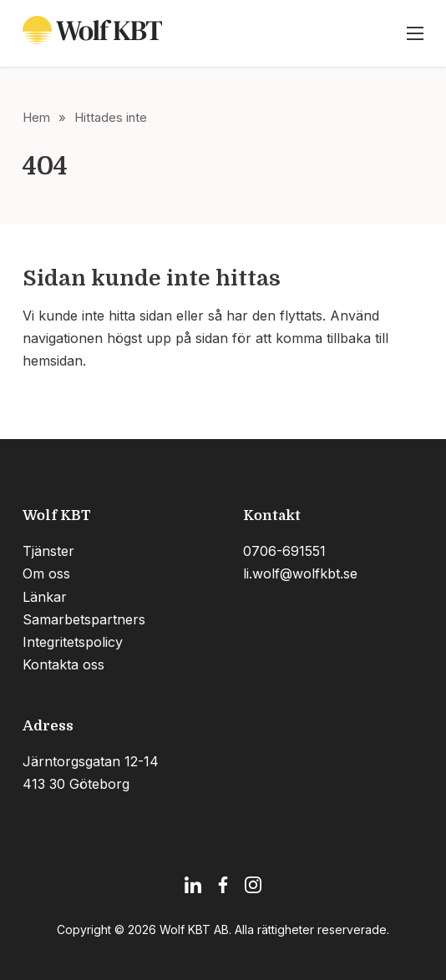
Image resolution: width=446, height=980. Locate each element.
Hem (36, 117)
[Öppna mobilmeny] (415, 33)
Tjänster (48, 551)
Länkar (45, 597)
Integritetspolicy (73, 642)
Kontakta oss (63, 664)
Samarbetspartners (84, 619)
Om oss (46, 573)
